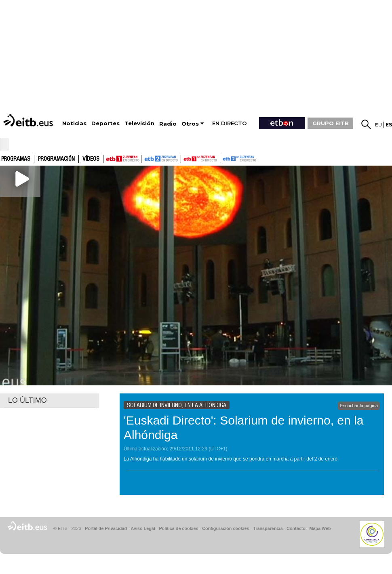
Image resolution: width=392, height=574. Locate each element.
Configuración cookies (226, 528)
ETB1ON (185, 158)
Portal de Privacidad (106, 528)
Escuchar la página (359, 406)
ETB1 (122, 159)
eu (378, 125)
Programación (56, 159)
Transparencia (268, 528)
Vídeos (91, 159)
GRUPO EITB (331, 123)
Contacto (296, 528)
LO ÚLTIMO (27, 400)
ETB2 (161, 159)
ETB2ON (224, 158)
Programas (16, 159)
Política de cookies (178, 528)
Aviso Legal (143, 528)
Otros (190, 124)
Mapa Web (320, 528)
